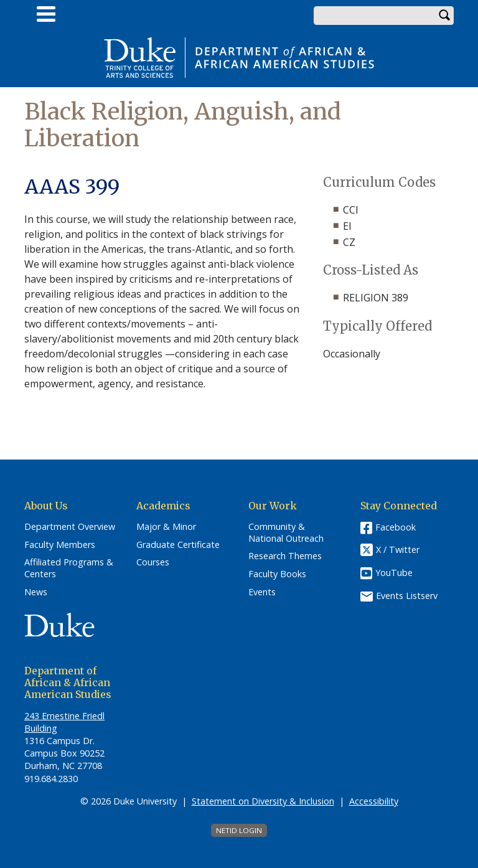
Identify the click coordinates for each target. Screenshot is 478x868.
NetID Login (239, 830)
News (36, 592)
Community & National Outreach (286, 533)
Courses (153, 562)
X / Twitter (398, 550)
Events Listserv (407, 596)
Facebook (396, 527)
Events (262, 592)
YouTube (394, 573)
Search (444, 16)
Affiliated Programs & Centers (69, 568)
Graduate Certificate (178, 545)
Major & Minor (166, 527)
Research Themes (285, 556)
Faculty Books (277, 574)
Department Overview (70, 527)
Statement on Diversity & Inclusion (263, 801)
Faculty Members (60, 545)
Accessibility (374, 801)
